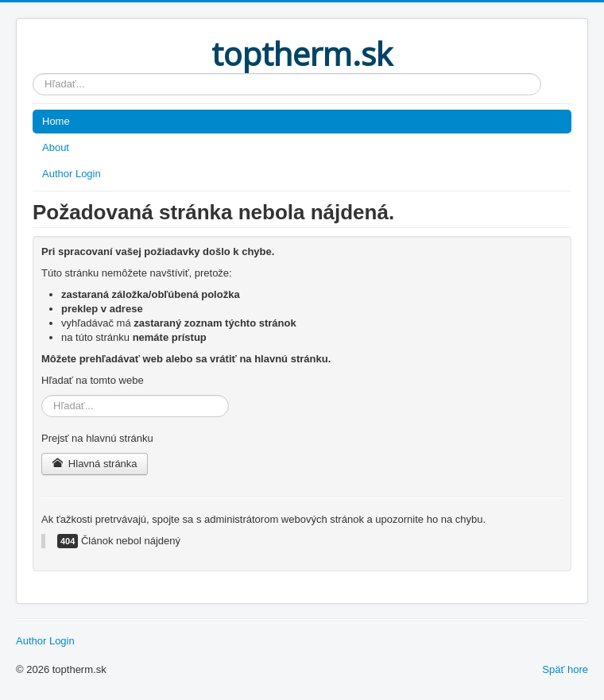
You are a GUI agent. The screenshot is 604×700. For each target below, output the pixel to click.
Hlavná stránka (95, 464)
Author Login (72, 174)
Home (56, 121)
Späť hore (565, 669)
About (56, 147)
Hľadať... (33, 73)
